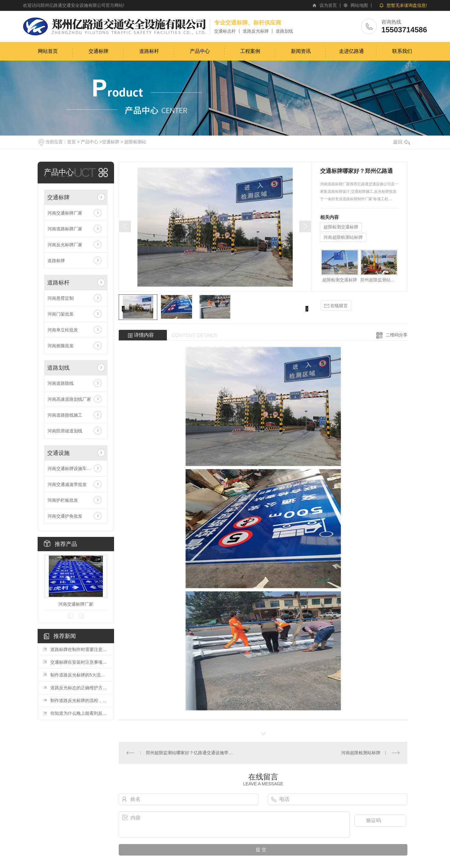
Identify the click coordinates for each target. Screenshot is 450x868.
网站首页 (48, 51)
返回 (402, 142)
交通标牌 (99, 51)
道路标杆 (149, 51)
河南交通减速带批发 (67, 484)
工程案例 (250, 51)
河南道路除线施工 (65, 415)
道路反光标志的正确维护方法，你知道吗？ (79, 688)
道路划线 (58, 368)
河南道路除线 (61, 383)
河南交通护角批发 (65, 516)
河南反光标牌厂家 (65, 245)
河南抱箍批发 (61, 346)
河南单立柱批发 (63, 330)
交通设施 (58, 453)
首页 (71, 142)
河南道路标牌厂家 (65, 229)
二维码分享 (397, 335)
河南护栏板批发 (63, 500)
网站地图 (359, 5)
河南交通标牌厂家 (65, 213)
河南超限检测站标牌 (343, 237)
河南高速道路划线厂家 (69, 399)
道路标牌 (56, 261)
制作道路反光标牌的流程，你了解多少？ (79, 700)
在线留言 (336, 306)
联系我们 (402, 51)
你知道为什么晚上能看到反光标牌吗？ (79, 713)
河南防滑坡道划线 (65, 431)
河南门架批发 (61, 314)
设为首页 (328, 5)
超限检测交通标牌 (341, 227)
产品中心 (200, 51)
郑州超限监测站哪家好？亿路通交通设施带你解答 (379, 280)
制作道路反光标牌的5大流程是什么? (79, 675)
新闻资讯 (301, 51)
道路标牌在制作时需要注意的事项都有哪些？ (79, 649)
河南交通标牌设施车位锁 (71, 469)
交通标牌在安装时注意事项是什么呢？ (79, 662)
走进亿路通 (351, 51)
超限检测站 (135, 142)
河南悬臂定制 (61, 298)
